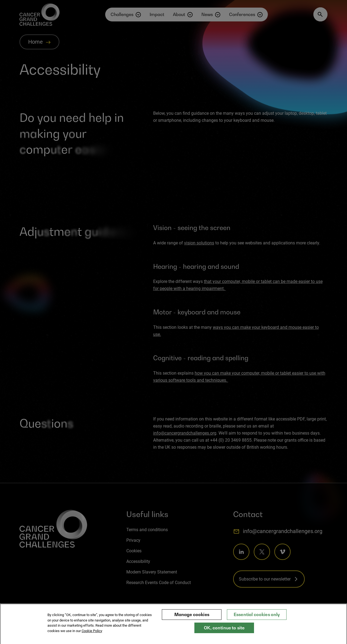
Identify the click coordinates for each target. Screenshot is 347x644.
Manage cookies (192, 618)
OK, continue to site (224, 631)
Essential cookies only (257, 618)
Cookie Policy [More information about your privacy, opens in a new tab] (92, 634)
